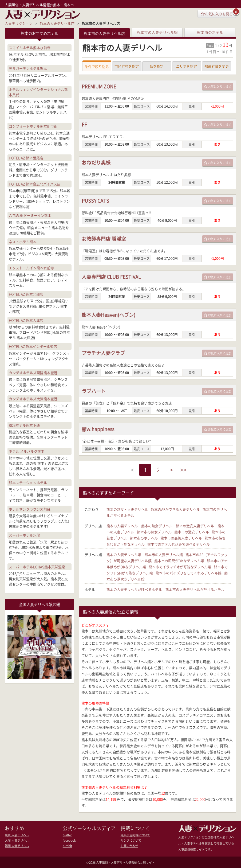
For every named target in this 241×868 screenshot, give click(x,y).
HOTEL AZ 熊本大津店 (26, 320)
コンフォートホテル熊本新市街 (33, 126)
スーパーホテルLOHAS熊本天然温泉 (37, 566)
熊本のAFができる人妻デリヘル (175, 509)
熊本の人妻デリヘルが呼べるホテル (134, 590)
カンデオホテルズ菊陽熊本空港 (33, 373)
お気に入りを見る (217, 14)
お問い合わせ (129, 846)
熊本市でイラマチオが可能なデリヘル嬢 (180, 567)
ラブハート (94, 391)
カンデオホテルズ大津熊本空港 (33, 399)
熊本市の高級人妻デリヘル (181, 538)
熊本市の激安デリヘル (192, 532)
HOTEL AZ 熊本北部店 (26, 294)
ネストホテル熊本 (23, 242)
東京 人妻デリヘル (17, 835)
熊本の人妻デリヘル (122, 526)
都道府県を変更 (217, 66)
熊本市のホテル (210, 32)
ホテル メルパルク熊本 (27, 451)
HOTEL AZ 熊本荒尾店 (26, 158)
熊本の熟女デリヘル (157, 526)
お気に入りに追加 (218, 87)
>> (184, 470)
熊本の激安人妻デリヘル (195, 526)
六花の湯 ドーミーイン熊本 (30, 215)
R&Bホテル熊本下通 (24, 425)
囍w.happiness (98, 429)
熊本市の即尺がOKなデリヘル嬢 (179, 561)
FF (84, 125)
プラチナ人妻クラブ (103, 353)
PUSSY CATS (95, 201)
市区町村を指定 (127, 66)
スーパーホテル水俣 (24, 535)
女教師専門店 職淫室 (104, 239)
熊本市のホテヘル (144, 538)
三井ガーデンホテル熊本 (28, 68)
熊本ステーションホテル (28, 483)
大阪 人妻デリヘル (17, 840)
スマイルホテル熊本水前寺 (30, 48)
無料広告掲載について (135, 835)
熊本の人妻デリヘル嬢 (124, 555)
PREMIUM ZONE (99, 87)
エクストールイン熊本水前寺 (31, 268)
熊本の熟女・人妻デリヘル (127, 509)
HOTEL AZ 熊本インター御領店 (33, 346)
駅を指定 (157, 66)
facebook (69, 840)
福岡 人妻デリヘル (17, 846)
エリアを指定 (187, 66)
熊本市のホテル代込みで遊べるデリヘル (179, 544)
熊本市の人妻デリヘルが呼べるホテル (195, 590)
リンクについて (131, 840)
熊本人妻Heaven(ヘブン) (108, 315)
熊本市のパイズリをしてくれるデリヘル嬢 (189, 573)
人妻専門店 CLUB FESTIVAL (111, 277)
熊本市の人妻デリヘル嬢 (157, 32)
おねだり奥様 (96, 163)
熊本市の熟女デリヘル (154, 532)
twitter (67, 835)
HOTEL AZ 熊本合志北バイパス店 (35, 184)
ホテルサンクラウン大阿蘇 (30, 509)
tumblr (67, 846)
